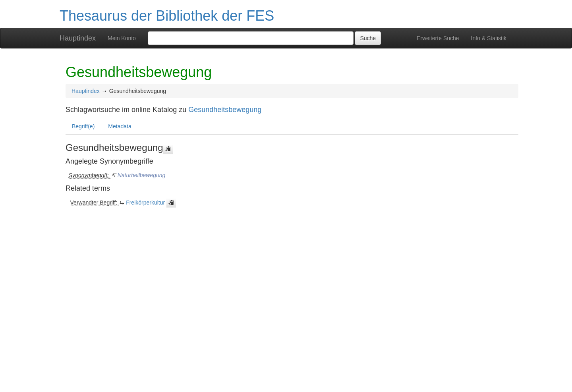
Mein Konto (122, 38)
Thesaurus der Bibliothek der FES (167, 16)
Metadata (120, 126)
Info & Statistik (489, 38)
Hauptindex (78, 38)
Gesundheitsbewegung (225, 110)
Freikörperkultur (145, 203)
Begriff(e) (83, 126)
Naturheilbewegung (142, 175)
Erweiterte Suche (438, 38)
